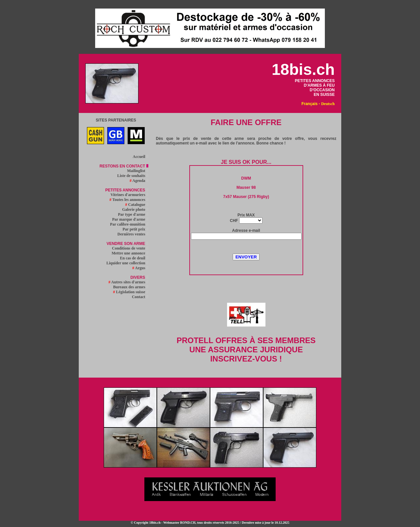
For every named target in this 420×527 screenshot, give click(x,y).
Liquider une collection (127, 263)
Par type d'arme (133, 214)
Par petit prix (135, 229)
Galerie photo (135, 209)
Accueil (141, 157)
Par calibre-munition (129, 224)
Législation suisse (131, 292)
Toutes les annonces (129, 200)
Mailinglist (137, 171)
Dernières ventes (133, 234)
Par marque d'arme (130, 219)
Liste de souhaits (133, 176)
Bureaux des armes (131, 287)
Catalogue (137, 205)
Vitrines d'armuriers (129, 195)
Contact (140, 297)
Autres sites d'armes (128, 282)
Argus (140, 268)
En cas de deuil (134, 258)
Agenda (139, 181)
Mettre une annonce (130, 253)
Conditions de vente (130, 248)
